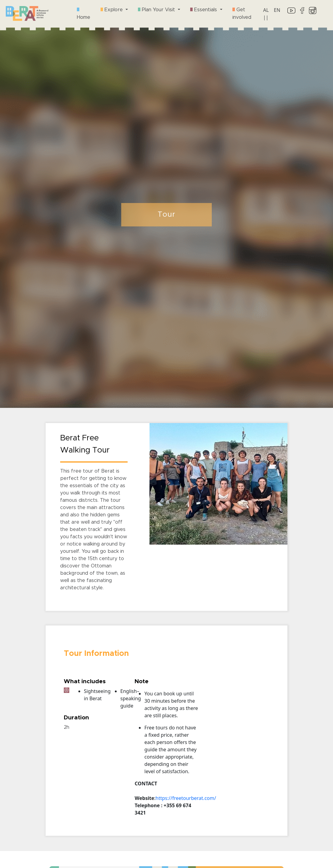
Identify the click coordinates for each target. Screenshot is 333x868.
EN (277, 10)
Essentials (204, 10)
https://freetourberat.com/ (186, 798)
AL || (266, 14)
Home (84, 14)
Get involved (242, 14)
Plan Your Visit (157, 10)
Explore (112, 10)
